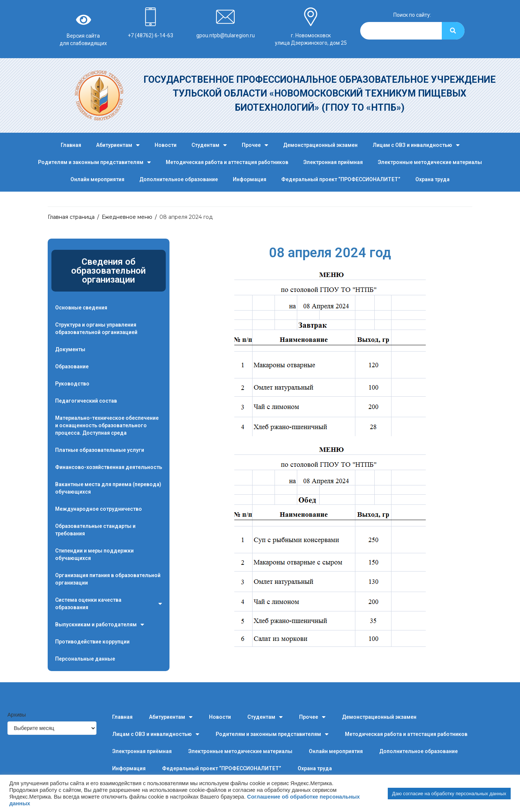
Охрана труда (432, 179)
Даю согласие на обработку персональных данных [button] (449, 794)
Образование (72, 366)
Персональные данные (85, 659)
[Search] (453, 31)
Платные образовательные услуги (100, 450)
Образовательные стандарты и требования (95, 530)
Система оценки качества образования (109, 604)
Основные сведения (81, 308)
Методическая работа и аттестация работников (227, 162)
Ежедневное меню (127, 217)
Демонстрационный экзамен (320, 145)
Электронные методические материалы (430, 162)
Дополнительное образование (179, 179)
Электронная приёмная (333, 162)
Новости (166, 145)
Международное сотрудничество (99, 509)
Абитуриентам (118, 145)
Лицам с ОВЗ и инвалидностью (416, 145)
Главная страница (71, 217)
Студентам (209, 145)
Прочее (255, 145)
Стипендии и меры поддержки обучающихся (94, 554)
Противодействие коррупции (92, 642)
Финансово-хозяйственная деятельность (109, 467)
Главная (71, 145)
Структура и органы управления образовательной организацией (96, 328)
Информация (250, 179)
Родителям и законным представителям (94, 162)
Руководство (72, 384)
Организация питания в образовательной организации (108, 579)
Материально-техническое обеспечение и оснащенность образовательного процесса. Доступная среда (107, 425)
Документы (70, 349)
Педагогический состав (86, 401)
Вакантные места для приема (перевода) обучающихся (108, 488)
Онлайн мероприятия (97, 179)
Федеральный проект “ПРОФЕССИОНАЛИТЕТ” (341, 179)
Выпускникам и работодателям (100, 625)
